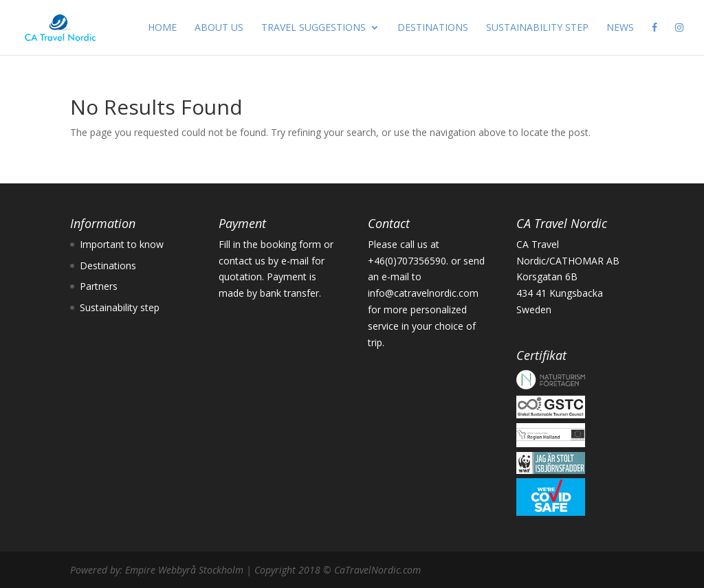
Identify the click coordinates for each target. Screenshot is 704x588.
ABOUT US (219, 28)
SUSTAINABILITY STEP (537, 28)
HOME (162, 28)
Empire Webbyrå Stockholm (184, 570)
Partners (99, 286)
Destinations (108, 265)
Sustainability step (120, 307)
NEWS (620, 28)
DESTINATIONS (433, 28)
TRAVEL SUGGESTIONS (313, 28)
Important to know (122, 244)
